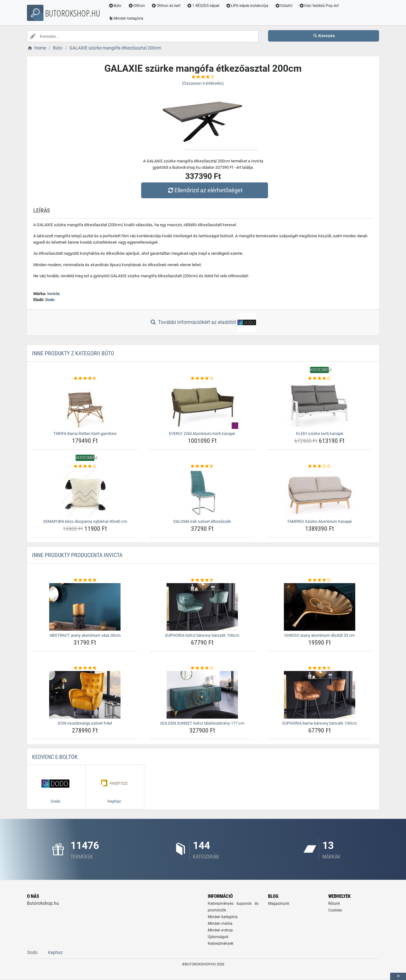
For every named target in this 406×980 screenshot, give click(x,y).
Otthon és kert (166, 6)
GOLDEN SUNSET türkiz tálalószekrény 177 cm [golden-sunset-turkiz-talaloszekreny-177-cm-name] (202, 723)
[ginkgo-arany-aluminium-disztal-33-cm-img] (320, 607)
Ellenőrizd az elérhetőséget (205, 190)
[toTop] (398, 976)
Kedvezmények (221, 944)
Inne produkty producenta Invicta (77, 555)
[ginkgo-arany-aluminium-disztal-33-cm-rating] (320, 580)
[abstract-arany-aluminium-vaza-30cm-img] (85, 607)
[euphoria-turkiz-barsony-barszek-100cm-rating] (202, 580)
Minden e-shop (220, 930)
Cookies (335, 910)
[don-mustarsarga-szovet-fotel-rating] (85, 668)
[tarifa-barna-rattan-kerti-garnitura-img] (85, 405)
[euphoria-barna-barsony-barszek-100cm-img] (320, 695)
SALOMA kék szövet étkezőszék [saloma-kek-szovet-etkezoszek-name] (202, 521)
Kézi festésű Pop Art (319, 6)
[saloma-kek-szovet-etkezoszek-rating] (202, 466)
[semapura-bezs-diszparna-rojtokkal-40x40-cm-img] (85, 493)
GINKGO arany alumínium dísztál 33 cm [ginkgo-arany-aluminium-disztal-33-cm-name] (319, 635)
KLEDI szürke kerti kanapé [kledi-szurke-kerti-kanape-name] (320, 434)
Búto (115, 6)
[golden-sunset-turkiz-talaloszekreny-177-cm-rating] (202, 668)
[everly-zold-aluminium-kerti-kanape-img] (202, 405)
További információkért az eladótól (203, 323)
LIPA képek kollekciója (247, 6)
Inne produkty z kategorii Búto (73, 353)
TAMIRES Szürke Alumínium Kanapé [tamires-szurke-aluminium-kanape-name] (319, 521)
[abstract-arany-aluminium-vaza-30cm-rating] (85, 580)
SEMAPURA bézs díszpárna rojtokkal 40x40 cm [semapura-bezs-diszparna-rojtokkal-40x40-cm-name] (85, 521)
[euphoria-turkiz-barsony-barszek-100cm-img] (202, 607)
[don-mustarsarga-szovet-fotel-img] (85, 695)
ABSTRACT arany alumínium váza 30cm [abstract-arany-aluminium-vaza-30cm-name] (85, 635)
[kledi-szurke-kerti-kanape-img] (320, 405)
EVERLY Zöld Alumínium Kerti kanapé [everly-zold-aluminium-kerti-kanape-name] (202, 434)
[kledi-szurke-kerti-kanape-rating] (320, 378)
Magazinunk (279, 904)
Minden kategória (126, 18)
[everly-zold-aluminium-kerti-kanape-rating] (202, 378)
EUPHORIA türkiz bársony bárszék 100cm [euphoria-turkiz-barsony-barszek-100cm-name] (202, 635)
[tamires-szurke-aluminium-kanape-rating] (320, 466)
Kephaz (55, 952)
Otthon (137, 6)
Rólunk (334, 904)
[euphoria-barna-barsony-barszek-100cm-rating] (320, 668)
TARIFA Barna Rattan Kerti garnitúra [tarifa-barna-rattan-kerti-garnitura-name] (85, 434)
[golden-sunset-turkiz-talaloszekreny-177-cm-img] (202, 695)
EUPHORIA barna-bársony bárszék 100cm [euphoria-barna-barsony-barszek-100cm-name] (320, 723)
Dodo (50, 300)
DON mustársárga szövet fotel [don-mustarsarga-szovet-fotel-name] (85, 723)
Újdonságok (218, 937)
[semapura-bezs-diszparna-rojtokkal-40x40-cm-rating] (85, 466)
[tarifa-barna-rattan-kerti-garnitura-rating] (85, 378)
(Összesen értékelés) (203, 83)
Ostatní (284, 6)
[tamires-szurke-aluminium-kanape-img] (320, 493)
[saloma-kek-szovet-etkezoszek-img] (202, 493)
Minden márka (220, 924)
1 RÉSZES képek (203, 6)
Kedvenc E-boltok (55, 757)
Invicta (53, 294)
